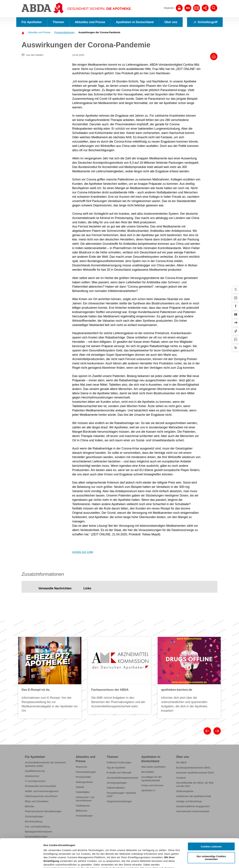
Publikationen (83, 806)
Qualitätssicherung (35, 771)
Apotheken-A (148, 790)
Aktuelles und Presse (90, 22)
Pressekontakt (83, 777)
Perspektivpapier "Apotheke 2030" (121, 795)
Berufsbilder (148, 772)
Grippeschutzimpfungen (119, 801)
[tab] (55, 588)
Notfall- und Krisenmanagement (42, 791)
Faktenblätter (83, 792)
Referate (29, 806)
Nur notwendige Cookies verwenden (211, 828)
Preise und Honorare (152, 785)
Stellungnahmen (84, 782)
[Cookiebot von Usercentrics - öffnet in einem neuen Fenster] (21, 862)
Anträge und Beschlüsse (189, 801)
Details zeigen (177, 861)
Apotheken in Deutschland (135, 22)
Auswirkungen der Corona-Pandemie (99, 32)
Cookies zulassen (211, 817)
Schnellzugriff (205, 22)
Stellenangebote (185, 791)
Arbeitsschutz (32, 776)
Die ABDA (181, 762)
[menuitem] (38, 32)
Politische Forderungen (119, 762)
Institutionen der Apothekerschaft (193, 796)
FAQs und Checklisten (37, 801)
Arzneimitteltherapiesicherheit (122, 778)
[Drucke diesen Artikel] (214, 56)
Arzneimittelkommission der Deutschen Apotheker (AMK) (45, 764)
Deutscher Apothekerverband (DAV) (195, 773)
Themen (58, 22)
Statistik (80, 787)
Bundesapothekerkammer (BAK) (193, 768)
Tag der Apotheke (116, 768)
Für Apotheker (32, 22)
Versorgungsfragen (117, 783)
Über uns (171, 22)
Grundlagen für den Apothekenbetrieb (152, 779)
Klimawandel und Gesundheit (40, 786)
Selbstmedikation (116, 788)
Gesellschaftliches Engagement (193, 806)
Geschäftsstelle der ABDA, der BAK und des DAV (195, 784)
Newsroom (81, 767)
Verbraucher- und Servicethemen (85, 799)
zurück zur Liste (83, 552)
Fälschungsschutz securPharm (41, 796)
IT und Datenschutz (35, 781)
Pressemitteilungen (64, 32)
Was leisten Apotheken (154, 767)
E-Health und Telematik (119, 773)
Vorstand (181, 778)
